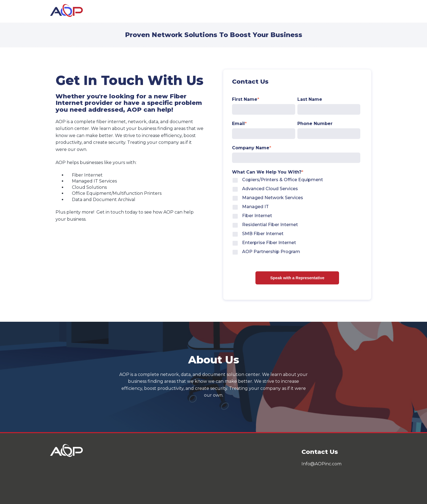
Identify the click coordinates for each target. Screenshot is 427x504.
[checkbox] (296, 217)
